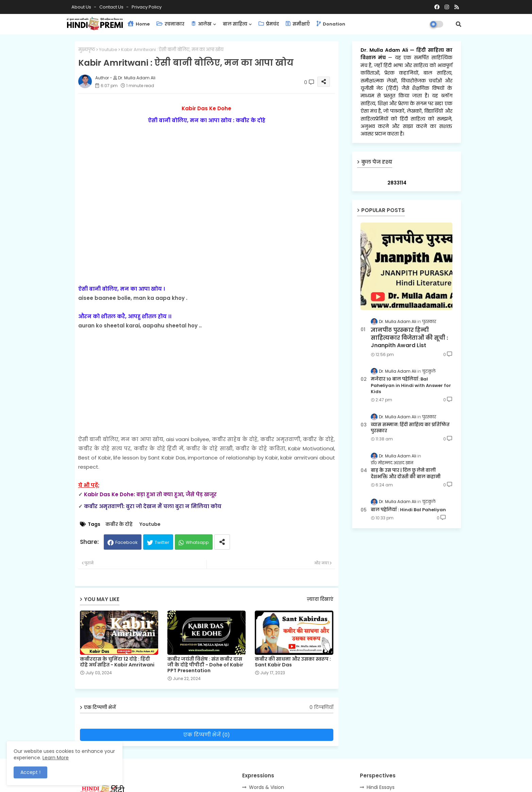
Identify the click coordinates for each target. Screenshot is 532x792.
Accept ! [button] (30, 772)
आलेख (201, 24)
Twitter (162, 542)
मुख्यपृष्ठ (87, 50)
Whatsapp (197, 542)
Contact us (112, 7)
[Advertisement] (207, 378)
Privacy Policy (147, 7)
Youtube (108, 50)
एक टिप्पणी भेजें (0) (207, 735)
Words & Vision (267, 787)
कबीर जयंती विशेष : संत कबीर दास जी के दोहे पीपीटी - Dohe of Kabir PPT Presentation (205, 665)
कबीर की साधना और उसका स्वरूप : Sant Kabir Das (293, 662)
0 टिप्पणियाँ (321, 707)
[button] (459, 24)
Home (139, 24)
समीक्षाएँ (298, 24)
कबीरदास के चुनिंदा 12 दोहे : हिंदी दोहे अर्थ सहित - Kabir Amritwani (117, 662)
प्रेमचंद (269, 24)
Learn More (56, 758)
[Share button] (222, 542)
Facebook (127, 542)
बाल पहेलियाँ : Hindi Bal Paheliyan (408, 510)
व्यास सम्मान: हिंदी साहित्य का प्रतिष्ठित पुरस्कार (410, 428)
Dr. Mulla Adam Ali (385, 50)
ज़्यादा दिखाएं (320, 599)
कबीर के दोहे (119, 524)
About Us (82, 7)
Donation (331, 24)
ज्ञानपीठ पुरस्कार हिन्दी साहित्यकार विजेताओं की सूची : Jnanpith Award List (409, 338)
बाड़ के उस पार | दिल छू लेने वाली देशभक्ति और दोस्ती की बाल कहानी (406, 473)
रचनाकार (170, 24)
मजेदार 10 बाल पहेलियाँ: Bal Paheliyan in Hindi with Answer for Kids (411, 385)
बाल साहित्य (235, 24)
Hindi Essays (381, 787)
